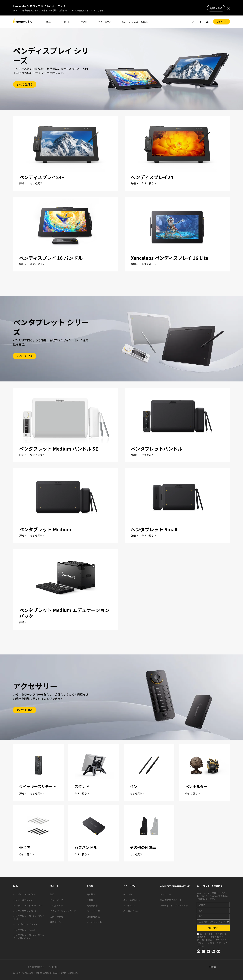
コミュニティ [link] (105, 22)
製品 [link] (48, 22)
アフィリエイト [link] (94, 922)
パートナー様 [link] (93, 911)
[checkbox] (198, 934)
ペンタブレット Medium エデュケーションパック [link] (29, 936)
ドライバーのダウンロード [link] (63, 911)
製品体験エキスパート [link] (171, 900)
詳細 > (23, 183)
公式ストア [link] (222, 22)
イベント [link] (128, 894)
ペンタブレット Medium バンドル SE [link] (29, 917)
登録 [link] (52, 894)
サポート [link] (66, 22)
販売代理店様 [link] (93, 917)
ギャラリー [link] (166, 894)
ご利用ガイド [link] (57, 905)
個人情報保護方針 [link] (36, 967)
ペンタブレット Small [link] (24, 930)
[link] (22, 22)
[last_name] (213, 916)
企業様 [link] (90, 900)
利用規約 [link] (208, 940)
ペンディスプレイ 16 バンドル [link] (28, 905)
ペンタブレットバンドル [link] (25, 924)
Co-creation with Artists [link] (135, 22)
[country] (213, 922)
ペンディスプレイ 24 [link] (23, 900)
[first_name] (213, 911)
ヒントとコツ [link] (130, 905)
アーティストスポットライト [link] (174, 905)
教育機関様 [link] (92, 905)
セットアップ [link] (57, 900)
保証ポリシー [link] (57, 922)
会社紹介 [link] (91, 894)
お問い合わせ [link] (57, 917)
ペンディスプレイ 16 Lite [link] (26, 911)
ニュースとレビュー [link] (133, 900)
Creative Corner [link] (132, 911)
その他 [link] (84, 22)
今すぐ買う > (37, 183)
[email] (213, 905)
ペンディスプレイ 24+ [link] (24, 894)
